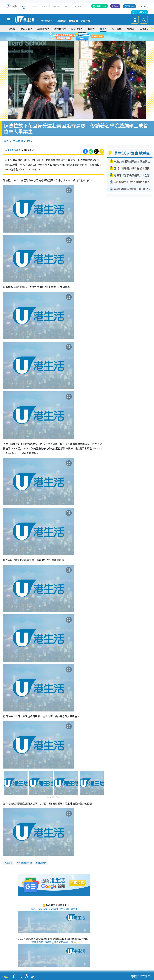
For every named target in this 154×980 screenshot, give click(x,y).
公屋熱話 (61, 21)
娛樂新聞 (73, 21)
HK (24, 6)
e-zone (78, 6)
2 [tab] (73, 40)
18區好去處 (146, 29)
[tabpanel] (77, 36)
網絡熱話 (42, 863)
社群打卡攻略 (101, 6)
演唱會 (11, 29)
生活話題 (18, 141)
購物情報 (59, 29)
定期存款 (85, 21)
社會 (102, 29)
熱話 (29, 141)
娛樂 (90, 29)
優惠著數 (25, 29)
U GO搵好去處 (141, 12)
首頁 (6, 141)
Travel (33, 6)
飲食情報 (76, 29)
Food (44, 6)
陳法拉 (9, 863)
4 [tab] (79, 40)
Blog (67, 6)
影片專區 (117, 29)
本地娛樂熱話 (25, 863)
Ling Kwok (14, 150)
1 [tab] (70, 40)
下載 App (131, 6)
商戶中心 (115, 6)
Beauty (56, 6)
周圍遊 (131, 29)
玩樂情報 (42, 29)
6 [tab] (85, 40)
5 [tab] (82, 40)
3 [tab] (76, 40)
